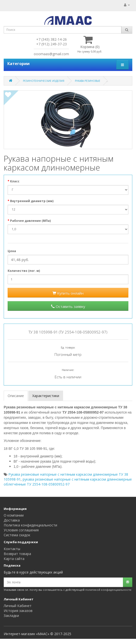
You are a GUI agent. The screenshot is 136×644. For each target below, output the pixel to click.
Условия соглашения (21, 530)
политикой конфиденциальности (108, 590)
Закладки (11, 616)
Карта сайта (14, 559)
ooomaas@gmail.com (51, 54)
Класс (15, 181)
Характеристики (46, 396)
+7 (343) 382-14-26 (51, 39)
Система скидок (17, 535)
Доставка (12, 520)
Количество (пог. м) (24, 271)
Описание (16, 396)
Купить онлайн (68, 293)
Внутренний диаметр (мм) (32, 201)
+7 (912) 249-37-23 (51, 44)
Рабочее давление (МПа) (30, 221)
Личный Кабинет (18, 606)
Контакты (12, 549)
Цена (12, 251)
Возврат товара (17, 554)
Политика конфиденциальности (30, 525)
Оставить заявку (68, 306)
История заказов (18, 611)
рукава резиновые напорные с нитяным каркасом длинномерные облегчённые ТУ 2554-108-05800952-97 (68, 482)
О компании (14, 515)
